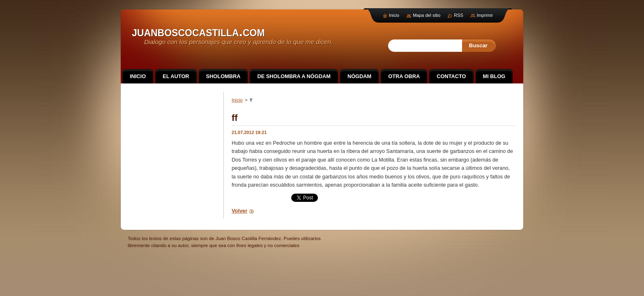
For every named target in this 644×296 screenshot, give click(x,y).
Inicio (237, 100)
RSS (458, 15)
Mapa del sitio (427, 15)
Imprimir (485, 15)
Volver (239, 211)
